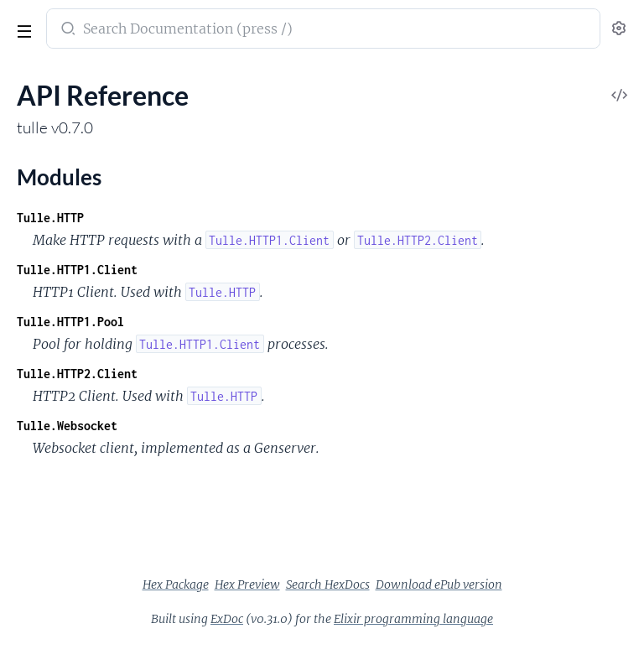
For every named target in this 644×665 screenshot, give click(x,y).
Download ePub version (439, 584)
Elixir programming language (413, 619)
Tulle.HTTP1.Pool (70, 322)
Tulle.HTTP (50, 218)
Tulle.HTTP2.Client (77, 374)
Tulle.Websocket (67, 426)
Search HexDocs (328, 584)
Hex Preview (247, 584)
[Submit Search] (67, 30)
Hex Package (176, 584)
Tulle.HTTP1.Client (77, 270)
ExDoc (227, 619)
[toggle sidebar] (23, 34)
